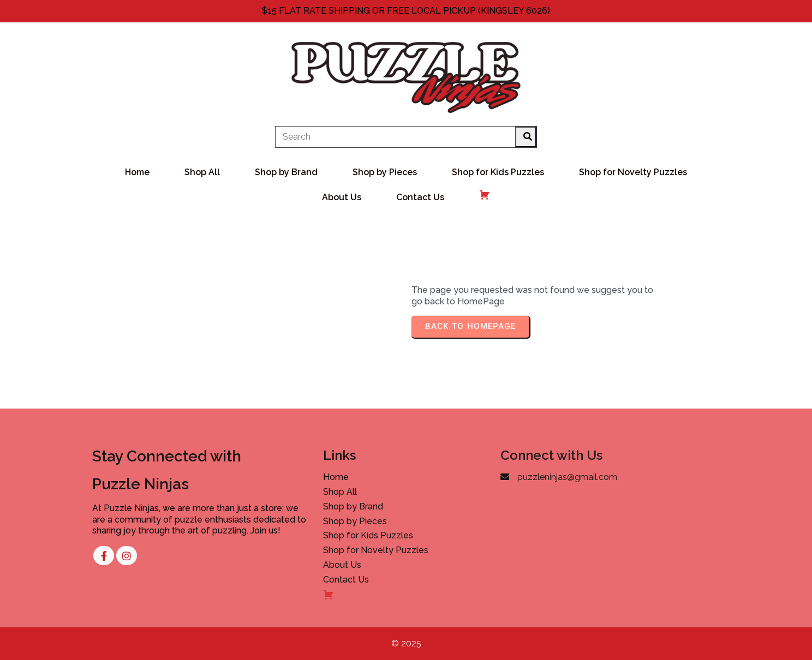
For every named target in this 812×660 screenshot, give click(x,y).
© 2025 (406, 643)
